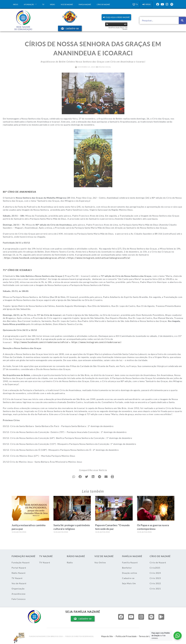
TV (43, 4)
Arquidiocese (19, 593)
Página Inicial (105, 67)
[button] (116, 17)
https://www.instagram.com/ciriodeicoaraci (90, 341)
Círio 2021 (155, 588)
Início (16, 4)
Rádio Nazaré (19, 572)
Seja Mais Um (129, 583)
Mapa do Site (107, 636)
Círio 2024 (155, 572)
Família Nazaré (85, 4)
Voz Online (100, 562)
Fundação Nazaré (21, 562)
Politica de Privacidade (126, 636)
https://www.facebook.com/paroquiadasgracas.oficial (32, 258)
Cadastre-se (128, 577)
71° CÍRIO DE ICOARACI (15, 269)
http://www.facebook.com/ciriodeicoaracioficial (39, 341)
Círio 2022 (155, 583)
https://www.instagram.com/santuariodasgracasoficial (90, 258)
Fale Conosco (19, 598)
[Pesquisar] (182, 20)
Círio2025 (155, 567)
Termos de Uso (146, 636)
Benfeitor (127, 567)
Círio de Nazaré (103, 4)
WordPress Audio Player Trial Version (118, 28)
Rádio (52, 4)
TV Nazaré (17, 577)
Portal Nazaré (19, 567)
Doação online (130, 572)
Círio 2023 (155, 577)
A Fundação (30, 4)
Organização (18, 588)
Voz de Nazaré (67, 4)
